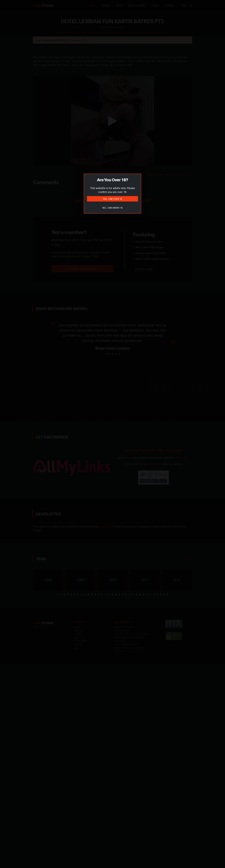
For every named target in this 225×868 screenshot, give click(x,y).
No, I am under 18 (113, 208)
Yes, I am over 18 (113, 199)
